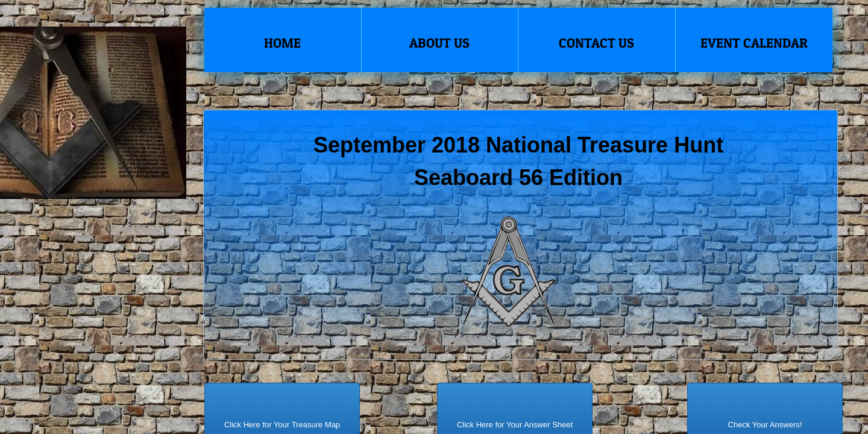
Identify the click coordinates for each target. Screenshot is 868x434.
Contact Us (596, 43)
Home (282, 43)
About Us (439, 43)
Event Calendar (754, 43)
